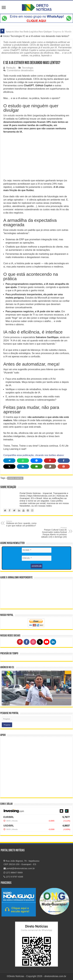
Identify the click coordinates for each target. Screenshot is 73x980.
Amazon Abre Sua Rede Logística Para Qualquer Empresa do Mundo (38, 32)
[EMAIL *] (37, 558)
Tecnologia (16, 36)
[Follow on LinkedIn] (53, 642)
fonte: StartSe (15, 478)
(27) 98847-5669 (13, 872)
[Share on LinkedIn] (23, 467)
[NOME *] (37, 550)
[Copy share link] (50, 467)
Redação (11, 68)
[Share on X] (9, 467)
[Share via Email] (37, 467)
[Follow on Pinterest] (20, 642)
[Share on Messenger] (37, 461)
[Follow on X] (40, 642)
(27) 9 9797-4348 (13, 877)
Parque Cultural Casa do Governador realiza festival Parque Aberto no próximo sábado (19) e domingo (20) (52, 532)
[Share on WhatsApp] (23, 461)
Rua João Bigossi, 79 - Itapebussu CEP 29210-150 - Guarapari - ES (21, 863)
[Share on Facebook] (64, 461)
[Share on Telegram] (9, 461)
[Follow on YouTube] (46, 642)
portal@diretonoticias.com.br (19, 868)
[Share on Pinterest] (50, 461)
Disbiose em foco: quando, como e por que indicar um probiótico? (21, 524)
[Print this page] (64, 467)
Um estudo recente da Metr (18, 115)
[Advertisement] (37, 157)
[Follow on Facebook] (27, 642)
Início (5, 36)
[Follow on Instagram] (33, 642)
